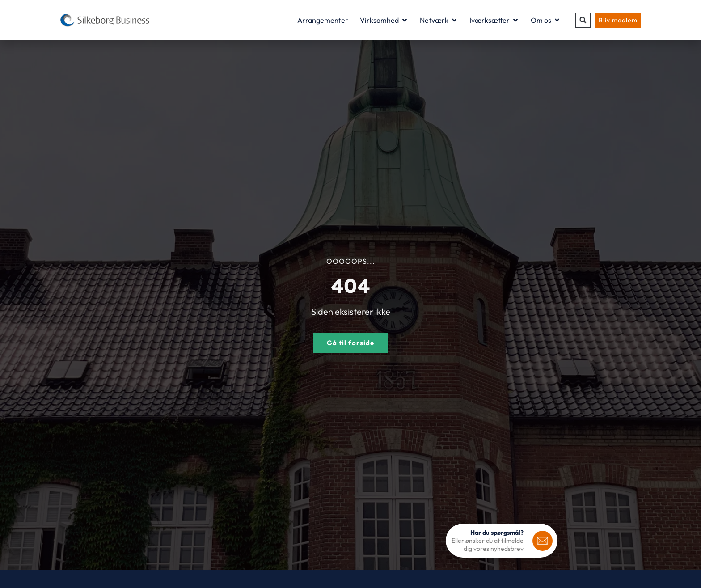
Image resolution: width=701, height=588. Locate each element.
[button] (583, 20)
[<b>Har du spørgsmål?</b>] (543, 541)
